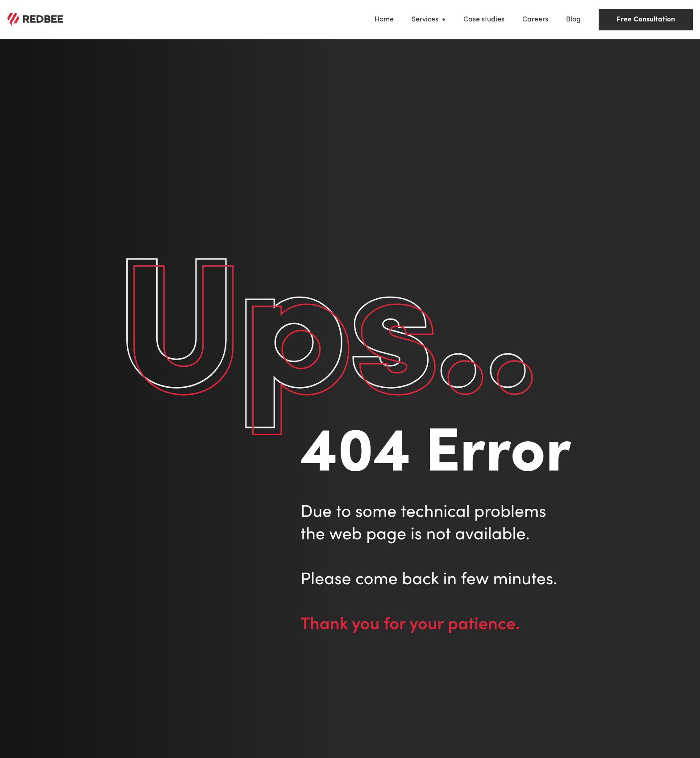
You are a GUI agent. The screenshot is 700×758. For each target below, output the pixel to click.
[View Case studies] (484, 20)
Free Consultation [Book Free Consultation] (646, 20)
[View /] (35, 20)
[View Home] (384, 20)
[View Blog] (573, 20)
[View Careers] (535, 20)
